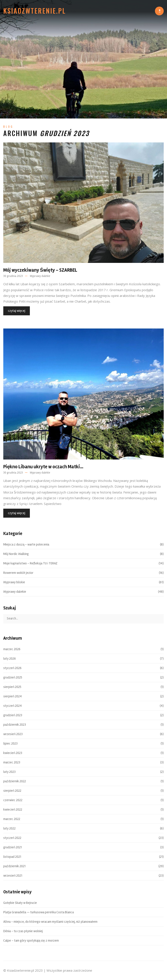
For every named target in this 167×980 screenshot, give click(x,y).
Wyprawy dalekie (40, 276)
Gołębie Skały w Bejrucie (20, 903)
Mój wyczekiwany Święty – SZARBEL (40, 270)
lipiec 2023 (10, 743)
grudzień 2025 (13, 677)
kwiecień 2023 (13, 753)
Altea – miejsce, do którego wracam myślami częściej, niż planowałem (50, 922)
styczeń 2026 (12, 668)
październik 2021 (14, 866)
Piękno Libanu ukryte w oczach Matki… (43, 467)
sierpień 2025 (12, 687)
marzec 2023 (12, 762)
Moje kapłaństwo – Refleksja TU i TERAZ (30, 563)
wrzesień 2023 (13, 734)
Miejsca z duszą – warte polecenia (26, 544)
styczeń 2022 (12, 838)
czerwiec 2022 (13, 800)
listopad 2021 (12, 857)
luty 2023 (9, 772)
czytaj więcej (17, 311)
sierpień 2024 (13, 696)
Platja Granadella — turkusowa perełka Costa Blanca (39, 912)
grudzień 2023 (13, 715)
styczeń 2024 (13, 706)
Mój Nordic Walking (16, 554)
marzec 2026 (12, 649)
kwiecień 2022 (13, 809)
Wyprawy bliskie (14, 582)
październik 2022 (15, 781)
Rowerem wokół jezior (18, 573)
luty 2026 (10, 659)
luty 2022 (9, 828)
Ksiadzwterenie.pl (35, 11)
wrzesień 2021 (13, 876)
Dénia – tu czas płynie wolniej (23, 931)
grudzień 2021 (13, 847)
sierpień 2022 (12, 791)
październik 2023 (15, 725)
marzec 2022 (12, 819)
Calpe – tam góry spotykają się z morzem (31, 941)
